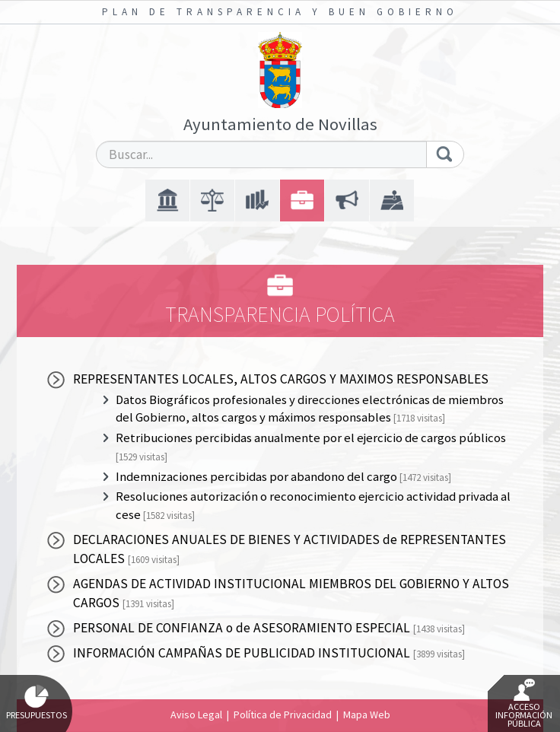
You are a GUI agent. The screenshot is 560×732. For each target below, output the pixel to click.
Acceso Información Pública (524, 704)
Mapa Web (367, 714)
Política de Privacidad (283, 714)
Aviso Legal (196, 714)
